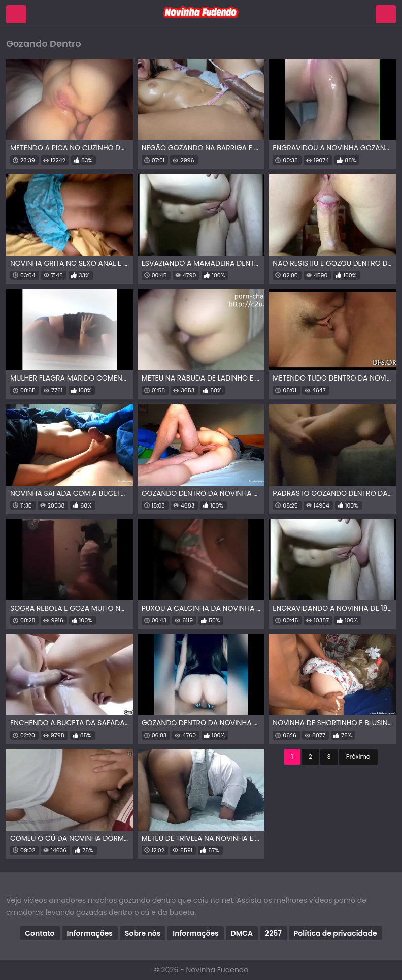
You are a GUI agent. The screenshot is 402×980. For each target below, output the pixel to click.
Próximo (358, 757)
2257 (273, 933)
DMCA (242, 933)
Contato (40, 933)
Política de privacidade (336, 933)
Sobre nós (143, 933)
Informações (90, 933)
